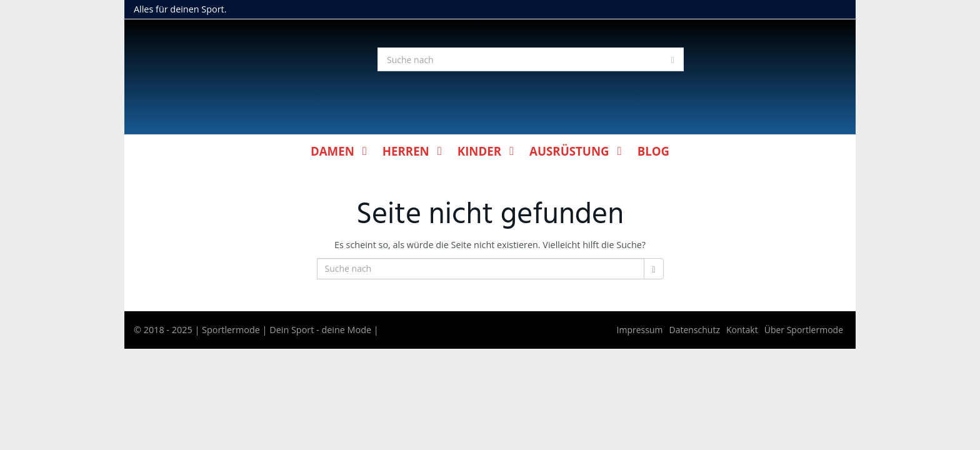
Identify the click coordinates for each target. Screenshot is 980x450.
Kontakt (742, 330)
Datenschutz (695, 330)
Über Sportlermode (804, 330)
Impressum (640, 330)
